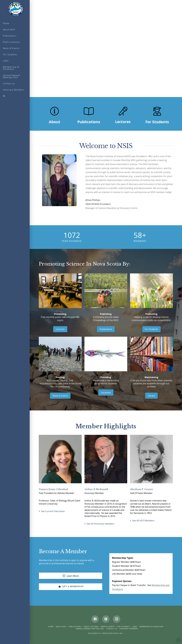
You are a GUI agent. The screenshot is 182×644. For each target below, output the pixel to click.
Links (135, 626)
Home (51, 626)
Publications (75, 626)
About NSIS (61, 626)
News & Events (108, 626)
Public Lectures (91, 626)
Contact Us (112, 629)
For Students (123, 626)
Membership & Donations (152, 626)
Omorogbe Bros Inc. (113, 633)
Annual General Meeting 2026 (90, 629)
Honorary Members (129, 629)
